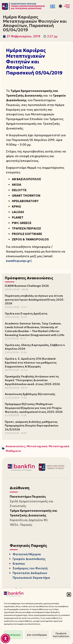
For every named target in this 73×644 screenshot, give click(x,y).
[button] (69, 595)
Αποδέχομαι (13, 635)
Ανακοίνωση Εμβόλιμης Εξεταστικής (30, 394)
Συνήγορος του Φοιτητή (30, 568)
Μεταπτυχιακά (37, 446)
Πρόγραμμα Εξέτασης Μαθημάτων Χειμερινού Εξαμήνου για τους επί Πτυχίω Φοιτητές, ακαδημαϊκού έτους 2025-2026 (34, 408)
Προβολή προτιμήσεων (61, 635)
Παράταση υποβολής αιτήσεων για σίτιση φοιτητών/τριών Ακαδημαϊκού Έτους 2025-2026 (35, 300)
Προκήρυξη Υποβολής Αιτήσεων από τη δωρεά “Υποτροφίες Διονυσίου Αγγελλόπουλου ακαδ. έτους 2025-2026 (32, 380)
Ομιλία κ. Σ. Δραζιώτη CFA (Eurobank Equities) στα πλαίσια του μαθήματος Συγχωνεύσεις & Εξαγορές (31, 362)
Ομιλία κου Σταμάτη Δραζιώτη (26, 313)
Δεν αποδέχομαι (37, 635)
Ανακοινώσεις (15, 446)
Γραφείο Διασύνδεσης (29, 559)
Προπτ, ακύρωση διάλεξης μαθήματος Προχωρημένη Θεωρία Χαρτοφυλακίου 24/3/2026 (32, 426)
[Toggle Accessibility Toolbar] (5, 639)
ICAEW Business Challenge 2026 (27, 286)
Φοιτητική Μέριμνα (27, 554)
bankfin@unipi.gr (18, 261)
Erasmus (19, 564)
